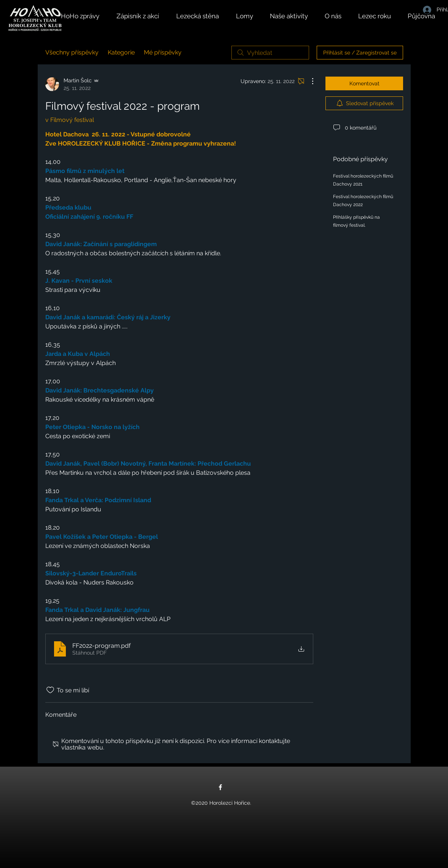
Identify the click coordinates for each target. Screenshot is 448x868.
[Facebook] (220, 787)
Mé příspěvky (163, 52)
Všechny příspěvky (72, 52)
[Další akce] (309, 81)
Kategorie (121, 52)
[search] (270, 53)
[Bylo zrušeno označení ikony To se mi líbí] (50, 690)
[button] (293, 16)
